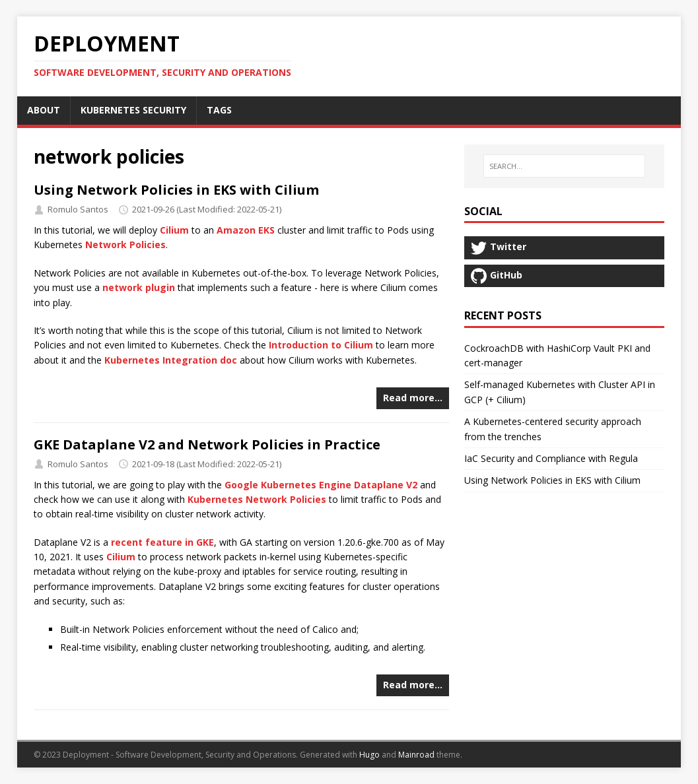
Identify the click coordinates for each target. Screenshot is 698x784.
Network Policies (125, 245)
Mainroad (416, 755)
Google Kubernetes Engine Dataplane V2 (321, 485)
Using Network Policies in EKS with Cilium (176, 190)
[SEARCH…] (564, 166)
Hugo (369, 755)
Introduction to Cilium (321, 345)
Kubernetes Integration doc (171, 360)
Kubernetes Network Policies (257, 499)
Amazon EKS (246, 230)
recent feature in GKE (162, 542)
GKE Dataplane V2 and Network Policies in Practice (207, 444)
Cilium (174, 230)
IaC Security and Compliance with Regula (551, 458)
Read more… (413, 398)
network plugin (139, 287)
